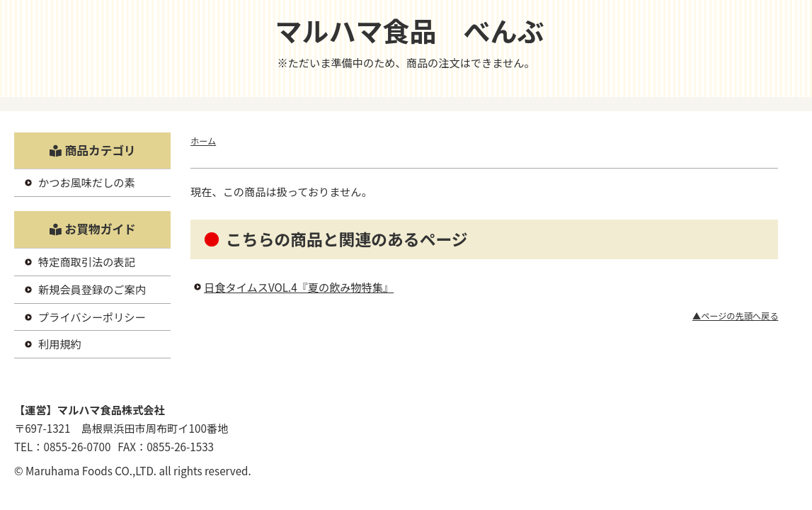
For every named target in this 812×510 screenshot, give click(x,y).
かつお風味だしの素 (87, 182)
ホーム (203, 141)
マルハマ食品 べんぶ (409, 30)
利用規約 (60, 344)
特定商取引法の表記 (87, 261)
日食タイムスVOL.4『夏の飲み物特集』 (299, 287)
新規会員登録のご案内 (92, 289)
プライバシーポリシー (92, 317)
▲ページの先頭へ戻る (735, 316)
